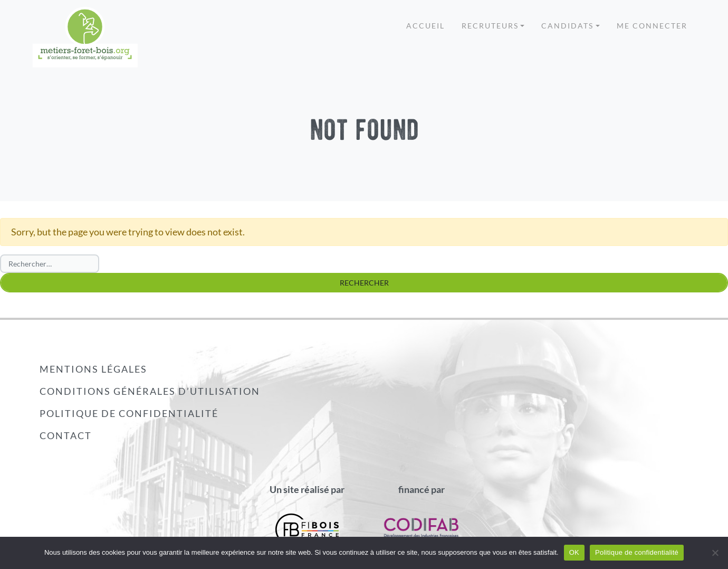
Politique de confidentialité (129, 413)
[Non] (715, 553)
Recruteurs (490, 26)
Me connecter (652, 26)
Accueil (425, 26)
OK (574, 552)
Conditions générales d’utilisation (150, 391)
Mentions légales (93, 369)
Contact (66, 435)
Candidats (567, 26)
